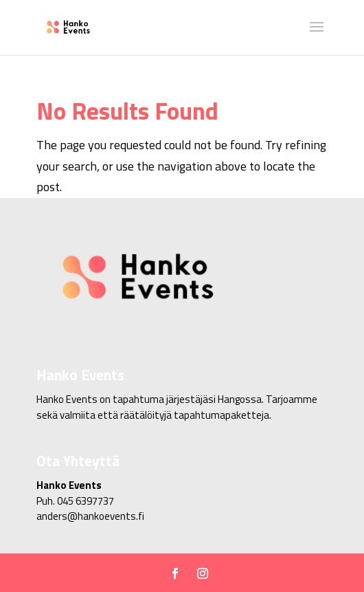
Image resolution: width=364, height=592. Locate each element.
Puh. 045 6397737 (75, 501)
